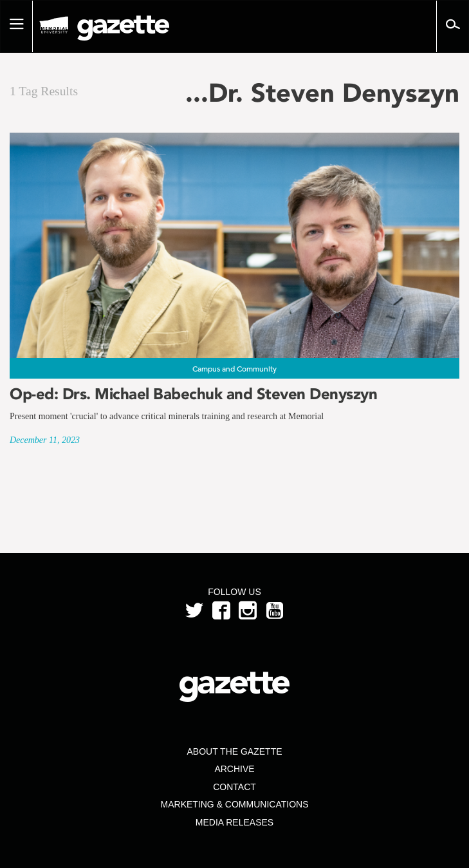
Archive (234, 769)
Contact (234, 787)
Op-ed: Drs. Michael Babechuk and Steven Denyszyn (193, 394)
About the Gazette (234, 751)
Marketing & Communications (235, 804)
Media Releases (234, 822)
